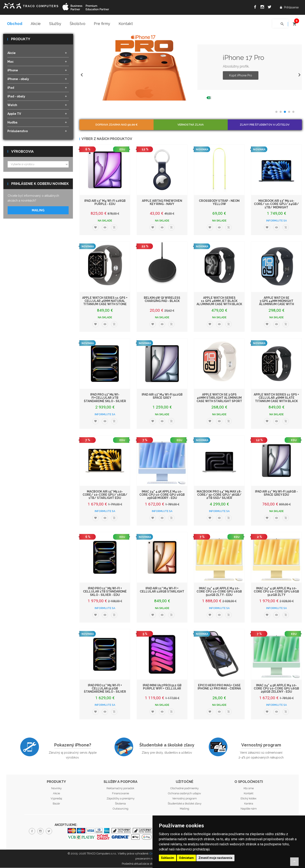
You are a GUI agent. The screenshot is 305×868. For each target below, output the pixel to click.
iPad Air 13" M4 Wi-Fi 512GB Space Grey (162, 396)
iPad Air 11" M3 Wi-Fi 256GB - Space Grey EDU (276, 493)
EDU (122, 150)
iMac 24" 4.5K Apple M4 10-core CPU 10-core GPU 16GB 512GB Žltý (276, 592)
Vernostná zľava (191, 125)
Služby (55, 24)
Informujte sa (277, 221)
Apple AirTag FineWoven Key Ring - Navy (162, 203)
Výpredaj (56, 799)
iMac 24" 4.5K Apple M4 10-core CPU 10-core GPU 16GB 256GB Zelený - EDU (276, 689)
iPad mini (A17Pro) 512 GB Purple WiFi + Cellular (162, 687)
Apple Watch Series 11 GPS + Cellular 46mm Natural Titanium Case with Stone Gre (105, 303)
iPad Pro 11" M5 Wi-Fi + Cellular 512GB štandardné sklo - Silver (105, 689)
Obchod (15, 24)
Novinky (56, 788)
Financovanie (121, 794)
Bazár (56, 804)
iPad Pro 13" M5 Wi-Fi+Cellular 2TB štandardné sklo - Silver (105, 398)
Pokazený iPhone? (73, 745)
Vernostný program (261, 745)
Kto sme (249, 788)
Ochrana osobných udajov (184, 794)
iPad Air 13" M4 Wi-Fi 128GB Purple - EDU (105, 203)
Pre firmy (102, 24)
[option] (191, 67)
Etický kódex (249, 799)
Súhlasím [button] (168, 858)
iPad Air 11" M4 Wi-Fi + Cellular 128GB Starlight (162, 590)
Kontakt (126, 24)
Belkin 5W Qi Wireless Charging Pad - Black (162, 300)
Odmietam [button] (186, 858)
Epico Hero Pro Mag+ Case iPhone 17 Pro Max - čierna (219, 687)
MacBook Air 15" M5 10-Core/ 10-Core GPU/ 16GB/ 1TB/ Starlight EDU (105, 495)
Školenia (120, 804)
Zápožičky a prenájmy (121, 799)
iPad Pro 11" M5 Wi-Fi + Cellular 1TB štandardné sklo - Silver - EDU (105, 592)
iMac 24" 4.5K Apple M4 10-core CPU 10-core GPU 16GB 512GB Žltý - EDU (219, 592)
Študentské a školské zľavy (167, 745)
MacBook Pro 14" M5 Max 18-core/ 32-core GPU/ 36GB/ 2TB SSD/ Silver (219, 495)
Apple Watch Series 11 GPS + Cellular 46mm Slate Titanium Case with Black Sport (276, 400)
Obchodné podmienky (184, 788)
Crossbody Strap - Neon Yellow (219, 203)
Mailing (38, 211)
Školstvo (78, 24)
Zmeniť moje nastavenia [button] (215, 858)
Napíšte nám (249, 809)
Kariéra (249, 804)
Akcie (36, 24)
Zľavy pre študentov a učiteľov (265, 125)
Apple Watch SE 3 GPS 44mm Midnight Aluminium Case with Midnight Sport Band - (276, 303)
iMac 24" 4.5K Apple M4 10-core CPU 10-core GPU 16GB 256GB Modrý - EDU (162, 495)
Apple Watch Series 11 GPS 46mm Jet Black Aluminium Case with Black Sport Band (219, 303)
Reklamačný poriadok (120, 788)
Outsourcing (121, 809)
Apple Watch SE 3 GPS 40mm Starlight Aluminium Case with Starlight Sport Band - (219, 400)
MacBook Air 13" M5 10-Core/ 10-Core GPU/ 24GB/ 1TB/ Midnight (276, 204)
